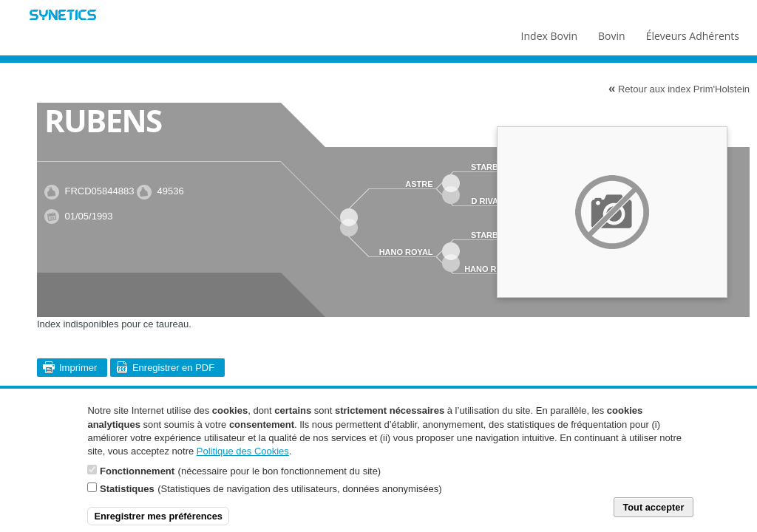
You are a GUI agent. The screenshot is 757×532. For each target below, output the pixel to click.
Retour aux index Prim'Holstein (679, 89)
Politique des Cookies (243, 459)
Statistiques (127, 497)
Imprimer (78, 368)
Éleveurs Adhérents (693, 33)
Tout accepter (653, 515)
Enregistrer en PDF (173, 368)
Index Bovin (549, 33)
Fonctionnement (137, 479)
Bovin (611, 33)
